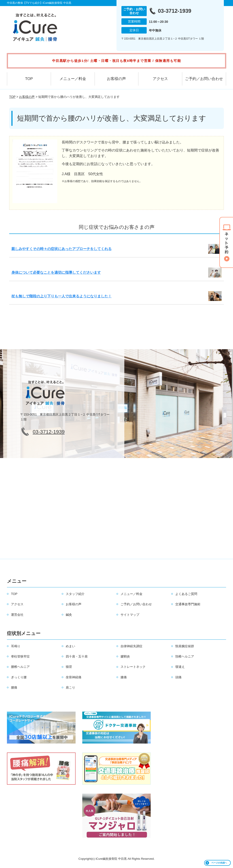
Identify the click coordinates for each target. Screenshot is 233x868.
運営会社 (17, 615)
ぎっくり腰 (19, 677)
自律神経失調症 (131, 646)
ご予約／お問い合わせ (204, 79)
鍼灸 (69, 615)
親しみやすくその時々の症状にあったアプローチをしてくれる (61, 249)
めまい (70, 646)
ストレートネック (133, 667)
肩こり (70, 687)
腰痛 (14, 687)
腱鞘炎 (125, 656)
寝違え (180, 667)
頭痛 (178, 677)
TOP (29, 79)
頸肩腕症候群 (185, 646)
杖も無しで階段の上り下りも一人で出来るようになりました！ (61, 296)
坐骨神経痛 (74, 677)
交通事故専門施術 (188, 604)
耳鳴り (16, 646)
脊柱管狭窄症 (20, 656)
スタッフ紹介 (75, 594)
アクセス (160, 79)
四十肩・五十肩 (77, 656)
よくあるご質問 (186, 594)
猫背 (69, 667)
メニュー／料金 (73, 79)
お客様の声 (116, 79)
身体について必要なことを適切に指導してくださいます (56, 272)
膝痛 (124, 677)
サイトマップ (130, 615)
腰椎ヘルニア (20, 667)
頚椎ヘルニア (185, 656)
